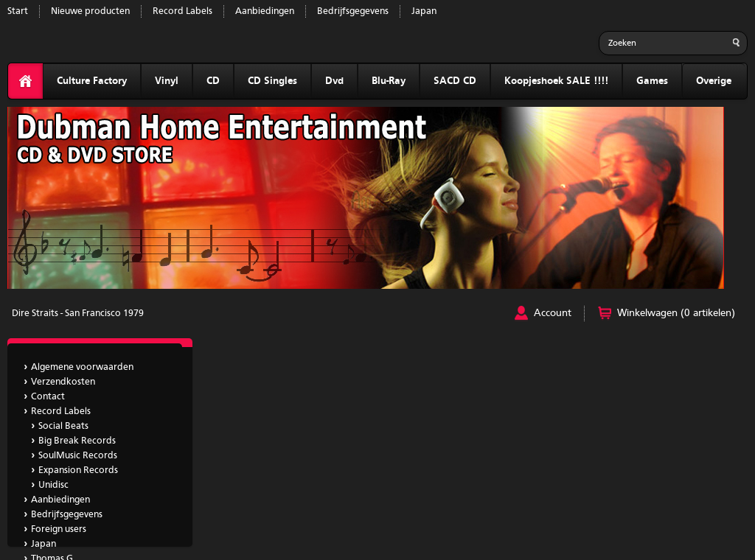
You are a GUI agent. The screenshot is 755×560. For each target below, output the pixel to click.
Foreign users (59, 529)
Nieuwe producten (90, 11)
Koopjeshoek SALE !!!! (556, 81)
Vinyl (167, 81)
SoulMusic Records (78, 456)
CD (213, 81)
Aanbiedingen (265, 11)
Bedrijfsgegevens (353, 11)
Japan (424, 11)
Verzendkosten (63, 382)
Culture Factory (92, 81)
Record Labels (182, 11)
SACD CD (455, 81)
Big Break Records (77, 441)
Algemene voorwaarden (82, 367)
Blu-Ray (389, 81)
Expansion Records (78, 470)
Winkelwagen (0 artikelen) (676, 313)
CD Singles (272, 81)
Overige (714, 81)
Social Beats (63, 426)
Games (652, 81)
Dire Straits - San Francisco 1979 (78, 314)
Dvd (334, 81)
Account (553, 313)
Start (18, 11)
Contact (48, 397)
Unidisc (53, 485)
